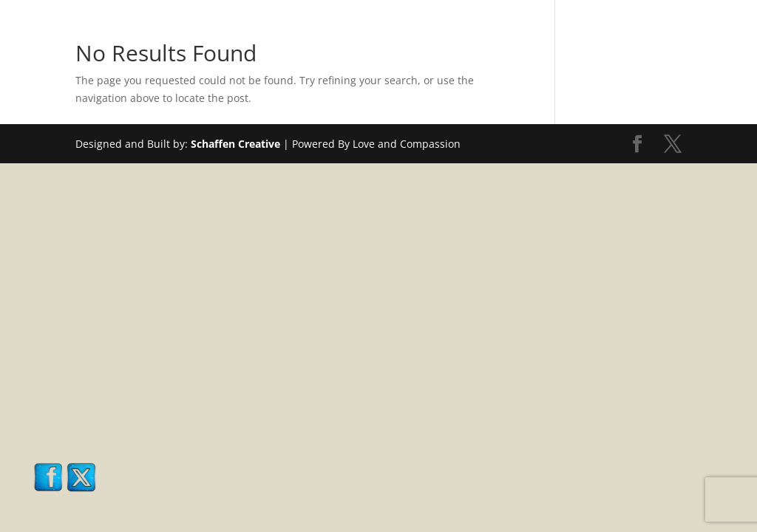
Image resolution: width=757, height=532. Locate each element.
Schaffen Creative (235, 144)
